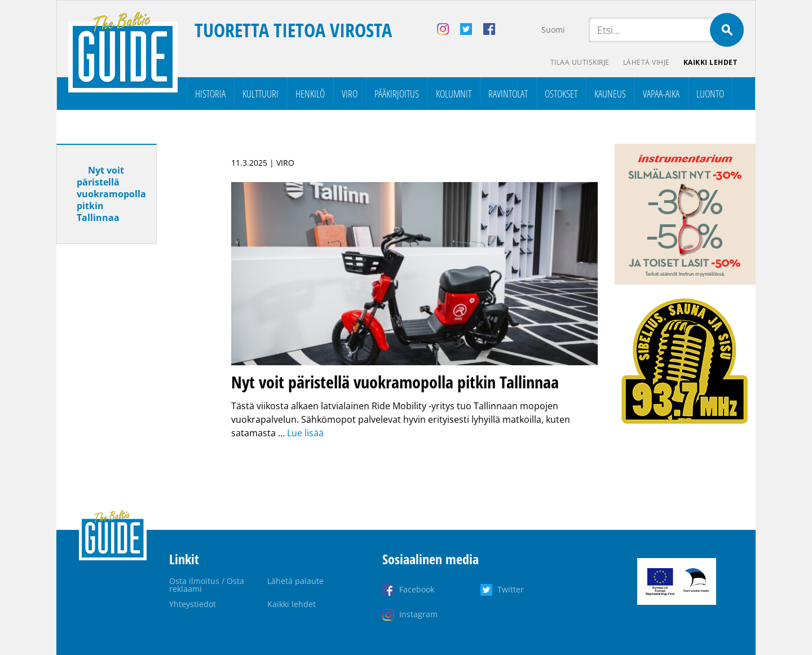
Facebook (417, 589)
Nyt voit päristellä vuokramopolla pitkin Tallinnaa (111, 194)
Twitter (511, 589)
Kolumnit (454, 94)
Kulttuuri (261, 94)
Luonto (710, 94)
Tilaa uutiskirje (580, 62)
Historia (210, 94)
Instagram (418, 614)
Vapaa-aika (661, 94)
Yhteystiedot (193, 604)
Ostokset (561, 94)
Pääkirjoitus (397, 94)
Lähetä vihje (646, 62)
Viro (350, 94)
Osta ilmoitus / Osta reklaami (207, 585)
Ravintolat (508, 94)
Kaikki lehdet (710, 62)
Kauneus (610, 94)
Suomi (553, 30)
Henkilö (310, 94)
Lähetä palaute (295, 581)
